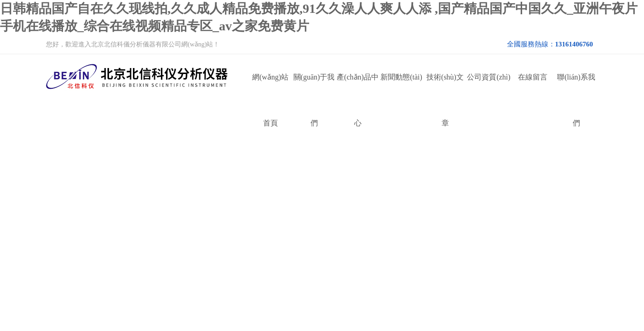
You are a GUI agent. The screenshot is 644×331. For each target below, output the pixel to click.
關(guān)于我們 (314, 87)
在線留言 (533, 77)
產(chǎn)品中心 (358, 87)
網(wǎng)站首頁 (270, 87)
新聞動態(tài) (401, 77)
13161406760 (574, 44)
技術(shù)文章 (445, 87)
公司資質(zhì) (489, 77)
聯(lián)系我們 (576, 87)
